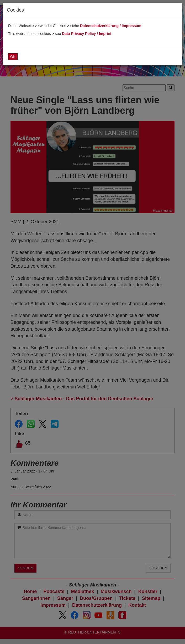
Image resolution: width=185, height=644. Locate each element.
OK (13, 57)
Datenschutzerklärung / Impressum (111, 26)
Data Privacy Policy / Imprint (87, 34)
